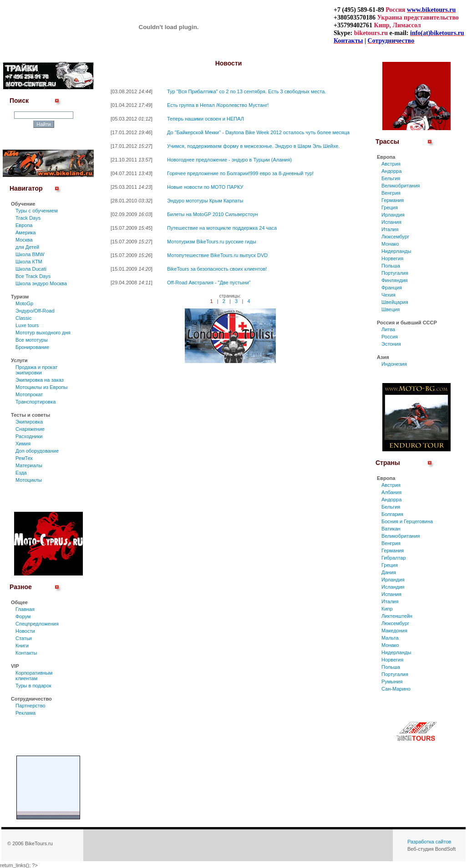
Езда (21, 473)
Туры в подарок (33, 686)
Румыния (392, 681)
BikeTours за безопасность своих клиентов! (217, 269)
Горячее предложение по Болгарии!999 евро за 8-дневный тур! (240, 173)
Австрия (391, 164)
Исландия (393, 587)
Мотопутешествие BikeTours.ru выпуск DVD (217, 255)
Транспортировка (36, 402)
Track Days (28, 218)
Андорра (391, 171)
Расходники (29, 436)
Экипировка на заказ (40, 380)
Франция (392, 288)
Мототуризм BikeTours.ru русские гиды (212, 242)
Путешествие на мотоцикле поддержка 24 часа (222, 228)
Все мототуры (32, 340)
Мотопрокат (29, 394)
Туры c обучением (37, 211)
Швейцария (395, 302)
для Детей (27, 247)
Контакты (26, 653)
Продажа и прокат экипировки (36, 370)
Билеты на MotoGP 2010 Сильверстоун (213, 214)
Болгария (392, 514)
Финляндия (395, 280)
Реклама (25, 713)
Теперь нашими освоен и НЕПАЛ (206, 119)
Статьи (24, 638)
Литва (388, 329)
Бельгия (391, 178)
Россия (390, 337)
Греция (390, 207)
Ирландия (393, 215)
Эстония (391, 344)
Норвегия (392, 258)
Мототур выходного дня (43, 333)
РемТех (24, 458)
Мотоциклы (29, 480)
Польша (391, 266)
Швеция (391, 309)
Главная (25, 609)
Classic (23, 318)
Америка (25, 232)
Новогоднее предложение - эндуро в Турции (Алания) (229, 160)
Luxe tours (27, 325)
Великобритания (401, 186)
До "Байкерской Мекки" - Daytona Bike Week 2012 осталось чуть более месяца (258, 132)
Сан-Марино (396, 689)
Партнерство (30, 706)
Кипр (387, 609)
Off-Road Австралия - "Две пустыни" (209, 283)
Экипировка (29, 422)
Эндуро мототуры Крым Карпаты (205, 201)
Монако (390, 244)
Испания (391, 222)
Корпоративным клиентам (34, 676)
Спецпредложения (37, 624)
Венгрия (391, 193)
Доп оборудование (37, 451)
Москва (24, 240)
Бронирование (32, 347)
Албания (391, 492)
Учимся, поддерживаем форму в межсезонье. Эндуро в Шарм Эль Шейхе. (253, 146)
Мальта (390, 638)
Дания (389, 572)
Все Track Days (33, 276)
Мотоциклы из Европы (41, 387)
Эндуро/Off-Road (35, 311)
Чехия (388, 295)
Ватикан (391, 529)
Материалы (29, 465)
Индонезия (394, 364)
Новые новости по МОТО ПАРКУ (205, 187)
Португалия (395, 273)
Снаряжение (30, 429)
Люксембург (395, 237)
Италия (390, 229)
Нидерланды (396, 251)
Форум (23, 616)
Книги (22, 646)
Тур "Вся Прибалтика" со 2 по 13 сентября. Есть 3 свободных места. (246, 91)
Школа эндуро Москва (41, 283)
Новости (25, 631)
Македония (394, 631)
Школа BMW (30, 254)
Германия (393, 200)
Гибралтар (394, 558)
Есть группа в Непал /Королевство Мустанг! (218, 105)
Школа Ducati (31, 269)
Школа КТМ (29, 262)
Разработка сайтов (429, 842)
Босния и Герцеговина (407, 521)
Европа (24, 225)
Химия (23, 444)
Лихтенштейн (397, 616)
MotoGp (24, 303)
